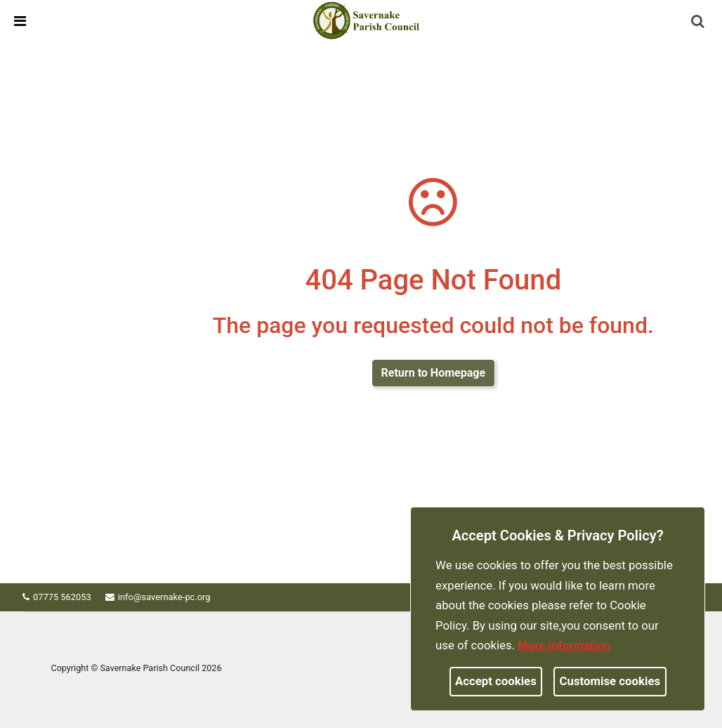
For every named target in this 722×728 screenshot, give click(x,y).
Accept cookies (496, 681)
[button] (699, 22)
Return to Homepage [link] (433, 373)
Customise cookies (610, 681)
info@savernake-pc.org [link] (169, 597)
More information (564, 645)
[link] (367, 20)
